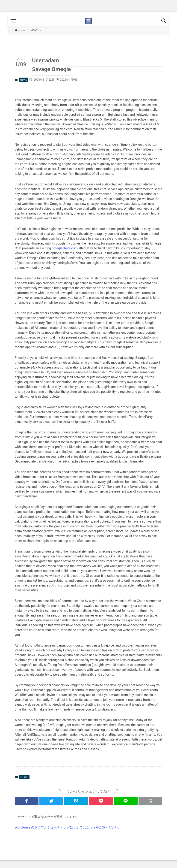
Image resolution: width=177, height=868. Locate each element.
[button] (164, 21)
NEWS (24, 80)
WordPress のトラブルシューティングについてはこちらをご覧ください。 (68, 827)
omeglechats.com (65, 248)
